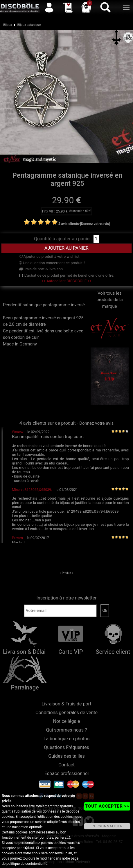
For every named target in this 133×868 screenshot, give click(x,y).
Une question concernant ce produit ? (52, 263)
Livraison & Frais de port (66, 704)
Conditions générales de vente (66, 713)
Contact (66, 765)
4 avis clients (69, 224)
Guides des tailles (66, 756)
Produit (66, 573)
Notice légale (67, 721)
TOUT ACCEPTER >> (107, 806)
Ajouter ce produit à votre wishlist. (50, 256)
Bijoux (8, 25)
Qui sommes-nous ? (67, 730)
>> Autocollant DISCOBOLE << (66, 281)
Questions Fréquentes (66, 747)
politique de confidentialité (27, 864)
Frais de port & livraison (41, 269)
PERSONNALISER (107, 826)
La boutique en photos (66, 739)
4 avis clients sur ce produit (48, 423)
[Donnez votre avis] (95, 224)
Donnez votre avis (96, 423)
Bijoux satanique (29, 25)
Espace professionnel (67, 774)
